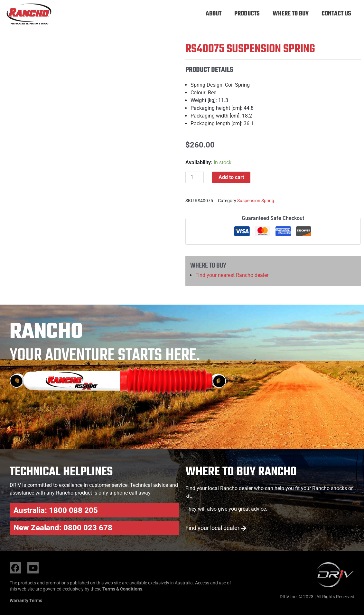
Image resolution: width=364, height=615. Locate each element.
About (214, 14)
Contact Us (336, 14)
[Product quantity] (195, 177)
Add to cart (232, 177)
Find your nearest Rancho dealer (232, 275)
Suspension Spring (256, 201)
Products (247, 14)
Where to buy (291, 14)
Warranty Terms (26, 601)
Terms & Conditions (122, 589)
